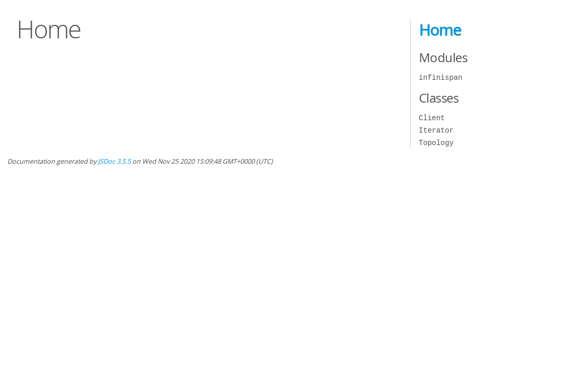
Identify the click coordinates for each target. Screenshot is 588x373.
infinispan (441, 77)
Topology (436, 143)
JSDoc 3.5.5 (114, 161)
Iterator (436, 130)
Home (440, 30)
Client (432, 118)
